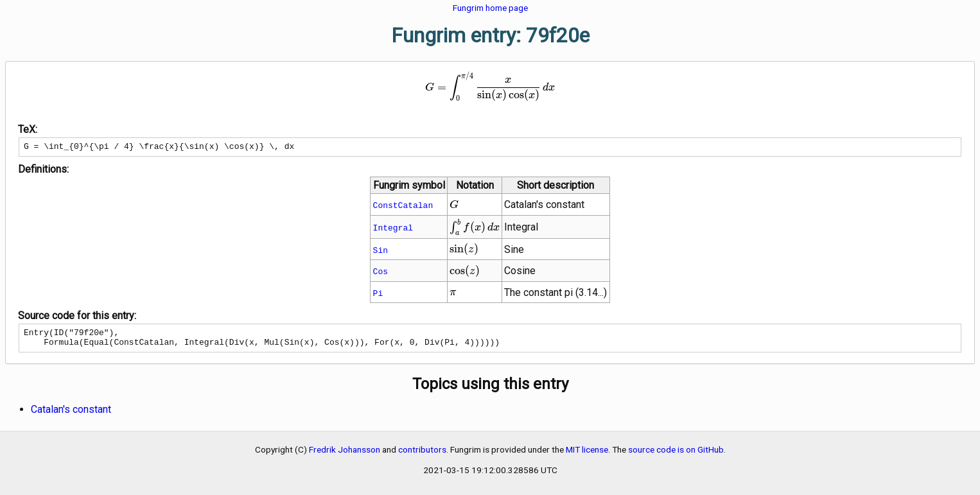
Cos (381, 273)
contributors (422, 455)
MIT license (587, 455)
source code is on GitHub (676, 455)
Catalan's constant (71, 415)
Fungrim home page (490, 8)
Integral (393, 229)
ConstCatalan (403, 207)
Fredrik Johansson (345, 455)
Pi (378, 295)
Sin (381, 252)
